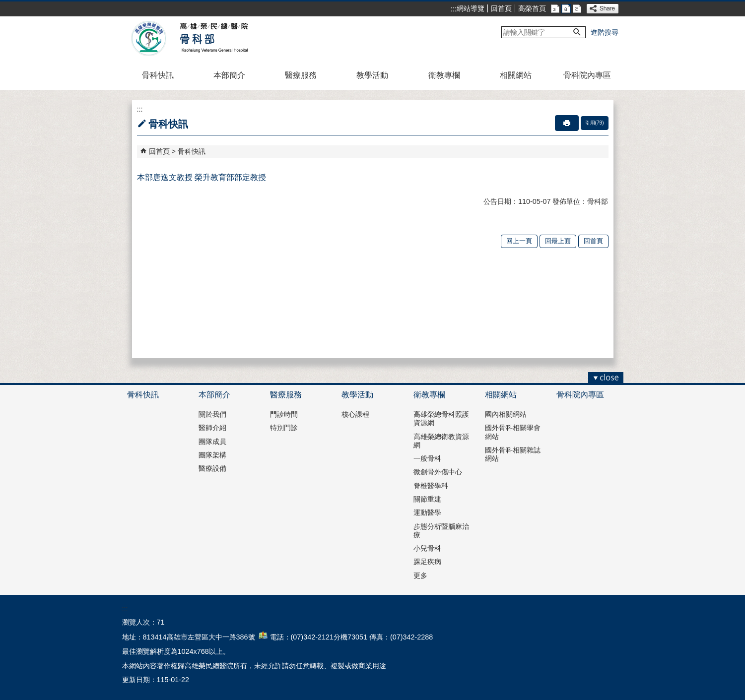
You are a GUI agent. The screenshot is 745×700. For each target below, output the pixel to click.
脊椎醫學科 (431, 486)
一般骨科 (427, 458)
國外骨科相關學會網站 (513, 432)
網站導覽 (471, 8)
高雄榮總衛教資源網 (441, 441)
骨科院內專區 (587, 75)
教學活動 (372, 75)
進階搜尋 (605, 32)
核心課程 (355, 414)
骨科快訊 (158, 75)
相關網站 (516, 75)
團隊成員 (212, 442)
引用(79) (595, 123)
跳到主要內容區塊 (5, 5)
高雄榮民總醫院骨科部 (213, 39)
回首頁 (501, 8)
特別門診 (284, 428)
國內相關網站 (506, 414)
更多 (420, 575)
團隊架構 (212, 455)
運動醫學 (427, 512)
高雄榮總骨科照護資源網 (441, 418)
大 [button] (577, 9)
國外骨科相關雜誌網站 (513, 454)
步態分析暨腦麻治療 (441, 531)
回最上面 (558, 241)
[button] (577, 32)
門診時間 (284, 414)
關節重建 (427, 499)
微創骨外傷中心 (438, 472)
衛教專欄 (444, 75)
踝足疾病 (427, 562)
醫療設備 (212, 468)
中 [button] (566, 9)
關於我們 (212, 414)
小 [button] (555, 9)
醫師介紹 (212, 428)
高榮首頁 (532, 8)
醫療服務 (301, 75)
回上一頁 (519, 241)
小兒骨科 (427, 548)
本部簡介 (229, 75)
